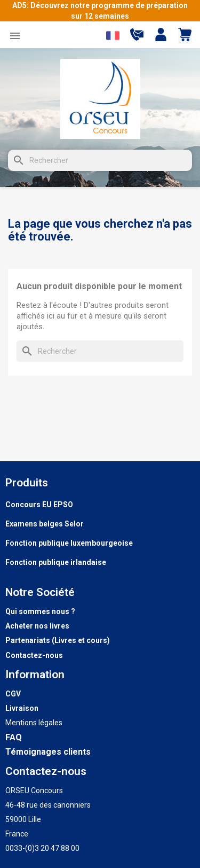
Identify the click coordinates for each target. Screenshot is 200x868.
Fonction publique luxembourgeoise (69, 543)
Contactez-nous (34, 655)
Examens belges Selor (45, 524)
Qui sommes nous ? (40, 611)
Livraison (22, 708)
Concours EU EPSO (39, 505)
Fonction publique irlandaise (56, 562)
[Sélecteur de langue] (113, 36)
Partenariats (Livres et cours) (58, 640)
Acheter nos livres (37, 626)
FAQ (14, 737)
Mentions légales (34, 723)
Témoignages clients (48, 752)
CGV (13, 694)
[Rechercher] (100, 160)
